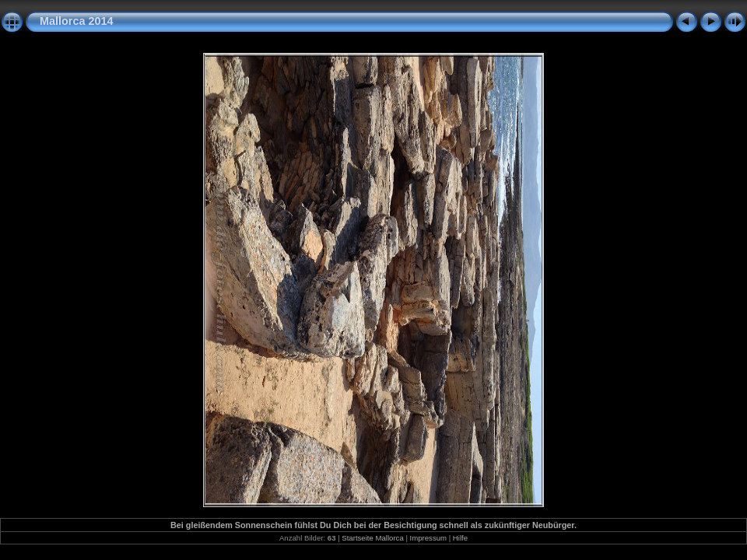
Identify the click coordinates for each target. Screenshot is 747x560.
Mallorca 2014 (76, 21)
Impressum (428, 538)
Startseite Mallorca (372, 538)
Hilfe (460, 538)
